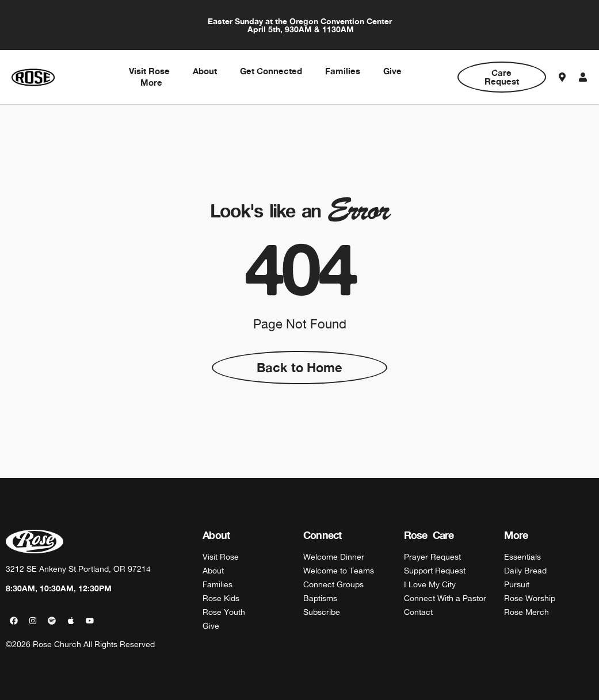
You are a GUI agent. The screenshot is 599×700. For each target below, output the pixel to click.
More (151, 83)
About (205, 71)
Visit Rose (149, 71)
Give (392, 71)
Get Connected (271, 71)
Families (343, 71)
